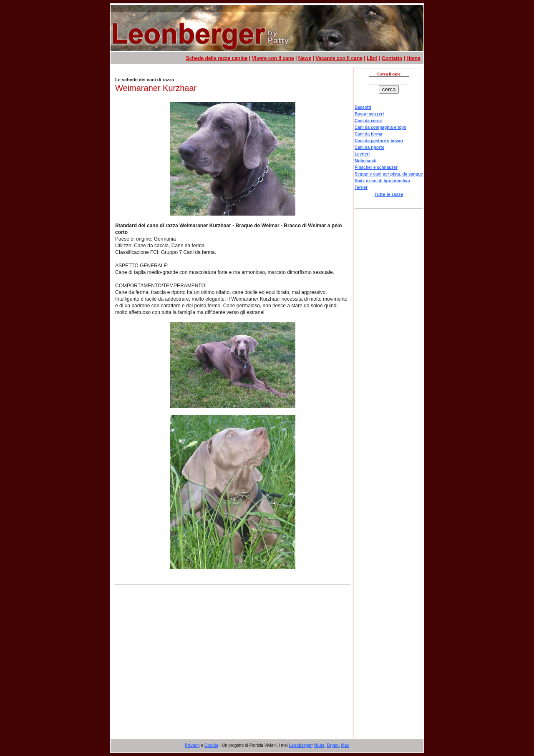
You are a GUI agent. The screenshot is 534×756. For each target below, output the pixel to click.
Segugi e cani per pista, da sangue (389, 174)
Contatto (392, 58)
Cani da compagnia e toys (380, 127)
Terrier (361, 187)
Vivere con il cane (273, 58)
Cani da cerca (368, 121)
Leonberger (300, 745)
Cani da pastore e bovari (379, 141)
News (305, 58)
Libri (372, 58)
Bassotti (363, 107)
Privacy (192, 745)
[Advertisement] (233, 672)
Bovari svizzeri (369, 114)
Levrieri (362, 154)
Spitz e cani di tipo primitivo (382, 181)
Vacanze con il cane (339, 58)
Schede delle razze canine (217, 58)
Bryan (333, 745)
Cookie (211, 745)
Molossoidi (365, 161)
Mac (345, 745)
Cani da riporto (369, 147)
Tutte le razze (389, 194)
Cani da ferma (368, 134)
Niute (319, 745)
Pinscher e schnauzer (376, 167)
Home (413, 58)
